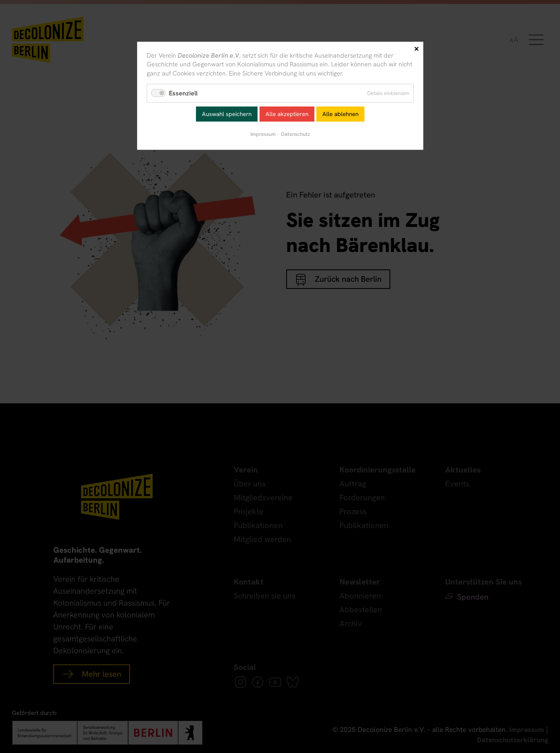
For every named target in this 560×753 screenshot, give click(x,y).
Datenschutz (296, 134)
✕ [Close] (416, 49)
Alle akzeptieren (287, 114)
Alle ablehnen (340, 114)
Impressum (263, 134)
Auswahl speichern (227, 114)
